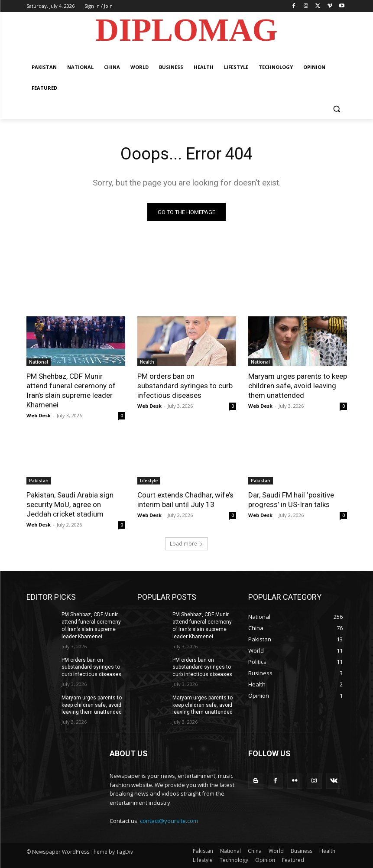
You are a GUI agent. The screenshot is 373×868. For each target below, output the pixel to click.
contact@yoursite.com (169, 821)
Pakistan (39, 481)
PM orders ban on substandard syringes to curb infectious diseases (185, 386)
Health (147, 362)
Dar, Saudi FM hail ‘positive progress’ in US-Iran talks (291, 500)
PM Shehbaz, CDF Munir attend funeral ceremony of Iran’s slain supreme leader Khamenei (71, 390)
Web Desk (39, 415)
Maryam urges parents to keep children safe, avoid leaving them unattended (298, 386)
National (39, 362)
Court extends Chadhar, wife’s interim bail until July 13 (185, 500)
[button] (337, 109)
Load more (186, 544)
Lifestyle (149, 481)
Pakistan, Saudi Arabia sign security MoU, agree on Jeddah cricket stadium (70, 504)
